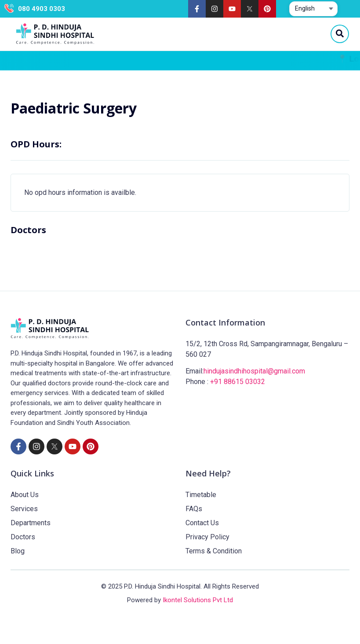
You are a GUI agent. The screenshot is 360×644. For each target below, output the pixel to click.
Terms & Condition (214, 551)
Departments (31, 523)
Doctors (23, 537)
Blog (18, 551)
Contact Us (202, 523)
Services (24, 509)
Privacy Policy (207, 537)
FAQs (194, 509)
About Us (25, 495)
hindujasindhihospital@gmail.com (254, 371)
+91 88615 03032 (238, 382)
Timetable (201, 495)
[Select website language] (313, 9)
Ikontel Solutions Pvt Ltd (198, 600)
